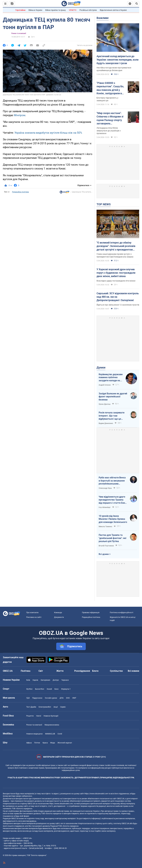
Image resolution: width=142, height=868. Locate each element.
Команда (58, 612)
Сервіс (63, 707)
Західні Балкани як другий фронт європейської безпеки (113, 397)
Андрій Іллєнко (105, 385)
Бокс (57, 689)
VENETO (73, 10)
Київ (28, 680)
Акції (56, 707)
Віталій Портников (106, 546)
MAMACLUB (50, 734)
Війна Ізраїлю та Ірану (56, 10)
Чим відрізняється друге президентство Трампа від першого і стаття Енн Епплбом (112, 500)
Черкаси (65, 680)
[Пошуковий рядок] (137, 4)
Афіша (29, 743)
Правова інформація (91, 612)
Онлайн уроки (51, 698)
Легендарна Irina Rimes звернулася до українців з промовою (109, 131)
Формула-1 (66, 689)
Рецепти (30, 716)
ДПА (62, 698)
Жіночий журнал (65, 743)
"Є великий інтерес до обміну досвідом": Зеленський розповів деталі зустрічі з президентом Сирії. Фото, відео (116, 246)
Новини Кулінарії (51, 716)
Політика (26, 671)
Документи (59, 617)
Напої (39, 716)
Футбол (29, 689)
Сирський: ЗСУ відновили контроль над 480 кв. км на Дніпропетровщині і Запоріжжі (118, 297)
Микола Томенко (105, 527)
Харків (35, 680)
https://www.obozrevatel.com (96, 794)
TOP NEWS (104, 204)
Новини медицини (34, 734)
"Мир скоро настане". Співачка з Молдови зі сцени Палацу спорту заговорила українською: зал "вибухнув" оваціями (110, 118)
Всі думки (104, 554)
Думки (101, 367)
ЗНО (68, 698)
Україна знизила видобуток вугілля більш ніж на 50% (48, 133)
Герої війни (20, 10)
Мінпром (20, 115)
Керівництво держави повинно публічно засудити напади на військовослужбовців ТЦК (111, 378)
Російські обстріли (88, 10)
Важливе (103, 18)
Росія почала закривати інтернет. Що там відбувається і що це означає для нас (112, 416)
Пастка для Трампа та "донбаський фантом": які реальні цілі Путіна (112, 538)
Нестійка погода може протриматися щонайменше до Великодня (114, 69)
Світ (41, 671)
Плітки (37, 743)
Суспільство (116, 671)
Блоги (95, 671)
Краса (45, 743)
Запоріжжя (45, 680)
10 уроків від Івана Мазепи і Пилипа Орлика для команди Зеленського (113, 519)
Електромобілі (45, 707)
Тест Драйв (31, 707)
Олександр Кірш (105, 488)
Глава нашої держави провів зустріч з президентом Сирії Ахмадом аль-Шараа (115, 255)
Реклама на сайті (34, 617)
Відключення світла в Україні (113, 10)
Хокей (49, 689)
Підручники (37, 698)
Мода (53, 743)
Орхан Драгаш (105, 404)
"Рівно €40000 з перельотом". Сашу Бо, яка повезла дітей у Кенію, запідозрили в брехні (110, 88)
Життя (60, 671)
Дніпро (56, 680)
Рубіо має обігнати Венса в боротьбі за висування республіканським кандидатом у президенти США (113, 481)
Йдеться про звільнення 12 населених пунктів (118, 305)
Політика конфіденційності (121, 612)
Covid (60, 734)
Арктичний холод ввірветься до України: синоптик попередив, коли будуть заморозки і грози (118, 60)
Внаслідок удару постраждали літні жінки (116, 281)
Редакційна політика (20, 192)
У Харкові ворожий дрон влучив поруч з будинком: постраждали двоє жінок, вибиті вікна (116, 273)
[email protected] (36, 848)
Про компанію (32, 612)
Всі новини (133, 671)
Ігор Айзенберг (105, 507)
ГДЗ (28, 698)
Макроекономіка (52, 725)
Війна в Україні (35, 10)
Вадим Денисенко (106, 423)
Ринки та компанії (19, 33)
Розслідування (82, 671)
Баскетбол (40, 689)
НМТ (74, 698)
